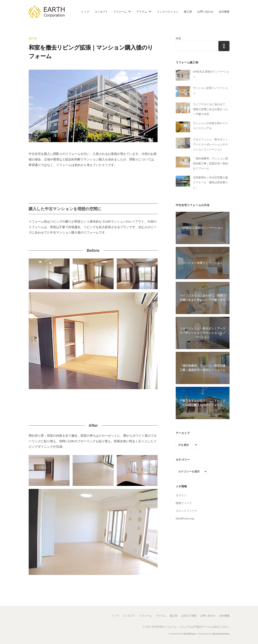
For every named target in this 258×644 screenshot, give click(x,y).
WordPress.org (185, 518)
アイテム (142, 12)
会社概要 (224, 12)
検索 (178, 38)
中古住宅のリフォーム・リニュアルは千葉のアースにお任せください (191, 627)
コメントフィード (186, 511)
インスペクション (168, 12)
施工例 (188, 12)
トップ (85, 12)
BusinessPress (221, 634)
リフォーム (120, 12)
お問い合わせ (205, 12)
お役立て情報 (189, 616)
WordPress (189, 634)
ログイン (181, 495)
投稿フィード (184, 503)
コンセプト (101, 12)
